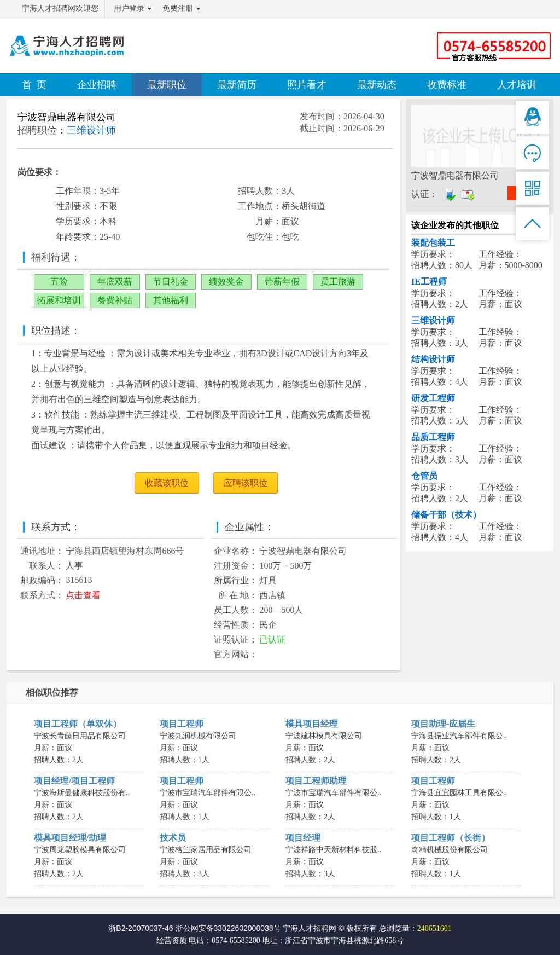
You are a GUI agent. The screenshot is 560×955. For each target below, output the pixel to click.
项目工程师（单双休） (78, 724)
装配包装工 (433, 243)
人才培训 (517, 85)
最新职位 (167, 85)
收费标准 (447, 85)
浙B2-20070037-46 (141, 928)
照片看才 (307, 85)
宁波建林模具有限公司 (324, 736)
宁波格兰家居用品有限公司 (206, 850)
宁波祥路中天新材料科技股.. (333, 850)
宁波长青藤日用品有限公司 (80, 736)
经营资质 (172, 940)
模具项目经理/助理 (70, 838)
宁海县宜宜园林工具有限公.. (459, 793)
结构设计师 (433, 359)
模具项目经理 (312, 724)
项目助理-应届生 (443, 724)
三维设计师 (433, 320)
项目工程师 (182, 724)
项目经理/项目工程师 (74, 781)
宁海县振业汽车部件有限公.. (459, 736)
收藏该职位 (167, 483)
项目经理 (303, 838)
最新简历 (237, 85)
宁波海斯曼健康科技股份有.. (82, 793)
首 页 (34, 85)
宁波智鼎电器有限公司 (67, 117)
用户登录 (129, 8)
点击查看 (83, 595)
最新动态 (377, 85)
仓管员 (424, 476)
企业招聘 (97, 85)
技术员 (173, 838)
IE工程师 (429, 282)
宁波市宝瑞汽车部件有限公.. (208, 793)
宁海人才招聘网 (310, 928)
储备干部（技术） (446, 515)
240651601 (434, 928)
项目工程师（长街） (451, 838)
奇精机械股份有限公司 (450, 850)
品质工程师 (433, 437)
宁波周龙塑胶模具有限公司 (80, 850)
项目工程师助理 (316, 781)
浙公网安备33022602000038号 (228, 928)
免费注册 (178, 8)
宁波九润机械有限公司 (198, 736)
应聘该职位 (246, 483)
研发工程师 (433, 398)
